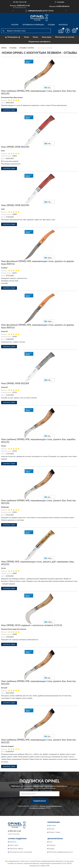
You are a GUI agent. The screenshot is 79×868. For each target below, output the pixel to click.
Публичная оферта (16, 849)
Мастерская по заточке (65, 37)
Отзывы (51, 25)
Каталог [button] (15, 25)
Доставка (52, 826)
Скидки (52, 849)
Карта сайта (14, 845)
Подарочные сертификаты (39, 42)
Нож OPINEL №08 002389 (15, 383)
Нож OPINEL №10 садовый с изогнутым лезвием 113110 (32, 625)
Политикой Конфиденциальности (51, 806)
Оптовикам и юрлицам (33, 25)
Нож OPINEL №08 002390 (15, 147)
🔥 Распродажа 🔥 (13, 37)
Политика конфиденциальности (61, 852)
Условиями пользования (38, 808)
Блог (51, 842)
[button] (20, 7)
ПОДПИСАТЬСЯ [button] (40, 801)
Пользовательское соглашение (21, 852)
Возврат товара (55, 832)
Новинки (52, 845)
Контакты (63, 25)
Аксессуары (47, 37)
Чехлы (35, 37)
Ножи (27, 37)
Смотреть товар (9, 110)
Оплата (52, 829)
